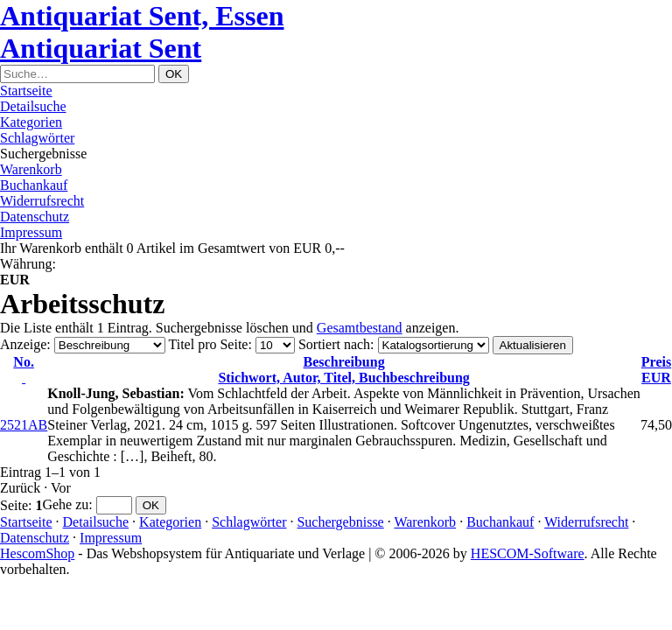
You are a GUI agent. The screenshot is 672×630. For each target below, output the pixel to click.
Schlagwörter (37, 138)
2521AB (24, 425)
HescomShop (37, 553)
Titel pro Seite (208, 344)
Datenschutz (35, 217)
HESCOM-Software (528, 553)
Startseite (26, 91)
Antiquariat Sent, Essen (142, 16)
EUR (656, 370)
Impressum (31, 232)
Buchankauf (34, 185)
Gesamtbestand (360, 328)
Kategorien (31, 122)
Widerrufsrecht (42, 201)
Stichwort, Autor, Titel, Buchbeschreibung (343, 370)
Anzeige (23, 344)
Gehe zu (65, 504)
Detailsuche (33, 106)
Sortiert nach (334, 344)
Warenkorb (31, 169)
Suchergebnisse (340, 522)
